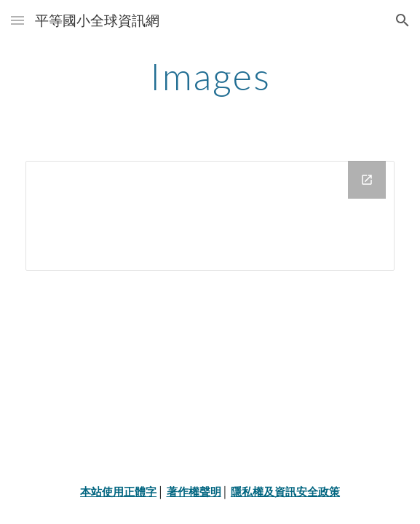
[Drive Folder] (210, 216)
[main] (210, 76)
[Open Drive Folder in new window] (367, 180)
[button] (17, 20)
